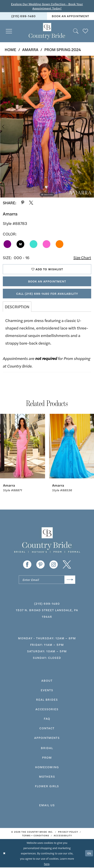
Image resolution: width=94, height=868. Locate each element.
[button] (9, 31)
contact (47, 729)
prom (47, 758)
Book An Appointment (47, 282)
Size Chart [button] (82, 258)
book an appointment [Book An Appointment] (71, 16)
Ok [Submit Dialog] (89, 854)
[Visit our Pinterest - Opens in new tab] (40, 565)
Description (17, 307)
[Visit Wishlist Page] (86, 31)
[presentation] (23, 447)
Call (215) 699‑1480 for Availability (47, 294)
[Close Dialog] (4, 854)
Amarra (30, 50)
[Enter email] (47, 580)
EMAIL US (47, 806)
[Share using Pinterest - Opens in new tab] (23, 203)
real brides (47, 700)
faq (47, 719)
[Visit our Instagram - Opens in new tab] (54, 565)
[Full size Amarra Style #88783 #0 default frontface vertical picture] (47, 127)
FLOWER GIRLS (47, 787)
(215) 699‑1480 (47, 604)
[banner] (47, 31)
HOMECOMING (47, 768)
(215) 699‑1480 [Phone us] (23, 16)
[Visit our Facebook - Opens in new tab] (27, 565)
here (47, 864)
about (47, 681)
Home (10, 50)
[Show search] (76, 31)
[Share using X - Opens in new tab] (31, 203)
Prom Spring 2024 (63, 50)
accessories (47, 710)
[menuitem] (23, 16)
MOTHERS (47, 777)
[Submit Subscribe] (70, 580)
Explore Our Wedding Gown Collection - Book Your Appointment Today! (47, 6)
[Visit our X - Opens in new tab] (67, 565)
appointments (47, 738)
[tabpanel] (47, 127)
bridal (47, 748)
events (47, 691)
